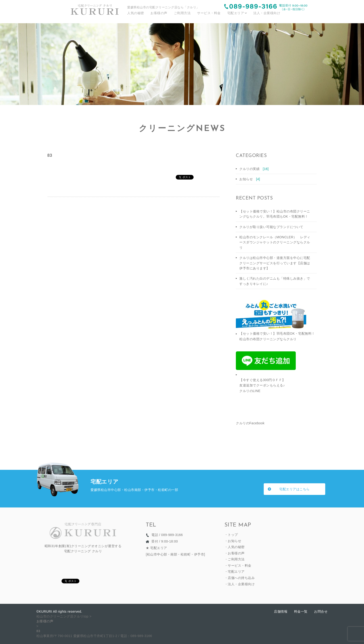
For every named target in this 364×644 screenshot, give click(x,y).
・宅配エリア (235, 572)
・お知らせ (233, 541)
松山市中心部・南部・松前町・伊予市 (176, 554)
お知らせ (250, 179)
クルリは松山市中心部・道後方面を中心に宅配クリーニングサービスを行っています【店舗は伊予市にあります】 (275, 263)
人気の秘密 (136, 13)
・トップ (231, 535)
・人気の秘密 (235, 547)
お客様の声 (159, 13)
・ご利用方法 (235, 559)
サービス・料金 (209, 13)
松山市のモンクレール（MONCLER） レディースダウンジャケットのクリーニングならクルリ (275, 242)
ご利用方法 (182, 13)
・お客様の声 (235, 553)
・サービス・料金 (238, 566)
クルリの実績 (254, 169)
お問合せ (321, 611)
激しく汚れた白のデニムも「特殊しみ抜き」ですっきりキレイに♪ (275, 281)
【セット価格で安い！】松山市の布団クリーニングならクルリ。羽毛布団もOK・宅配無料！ (275, 214)
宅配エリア (236, 13)
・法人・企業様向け (240, 584)
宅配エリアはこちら (294, 489)
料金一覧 (301, 611)
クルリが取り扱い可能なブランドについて (271, 227)
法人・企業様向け (267, 13)
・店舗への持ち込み (240, 578)
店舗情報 (281, 611)
